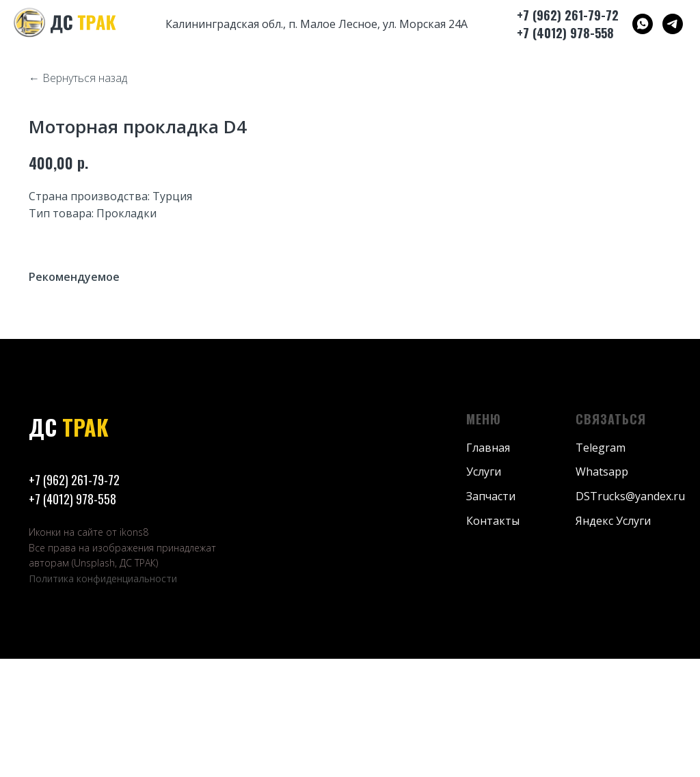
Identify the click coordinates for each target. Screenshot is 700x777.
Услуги (484, 590)
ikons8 (134, 651)
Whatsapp (602, 590)
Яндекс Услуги (613, 640)
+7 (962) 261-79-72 (74, 599)
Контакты (493, 640)
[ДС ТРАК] (643, 24)
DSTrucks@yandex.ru (630, 615)
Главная (488, 566)
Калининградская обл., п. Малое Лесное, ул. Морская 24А (317, 24)
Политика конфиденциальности (103, 697)
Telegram (601, 566)
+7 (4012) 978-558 (72, 618)
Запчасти (491, 615)
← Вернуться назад (78, 78)
